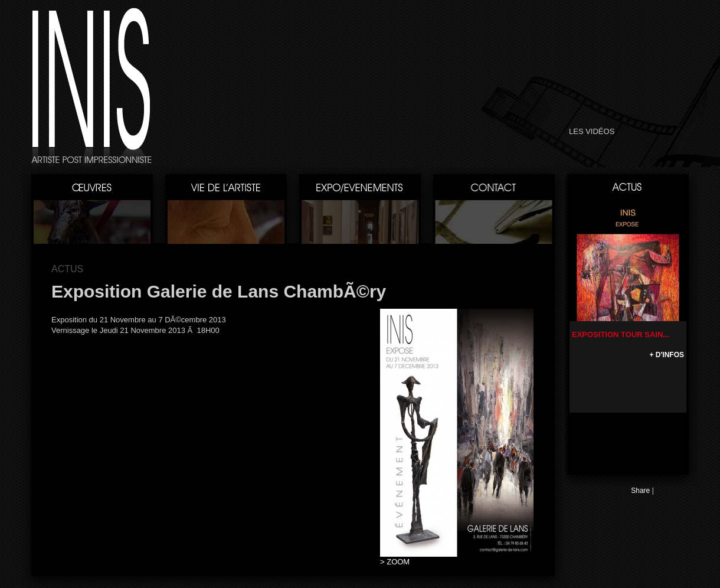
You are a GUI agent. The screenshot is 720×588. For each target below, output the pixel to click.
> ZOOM (395, 562)
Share (640, 491)
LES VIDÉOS (592, 131)
